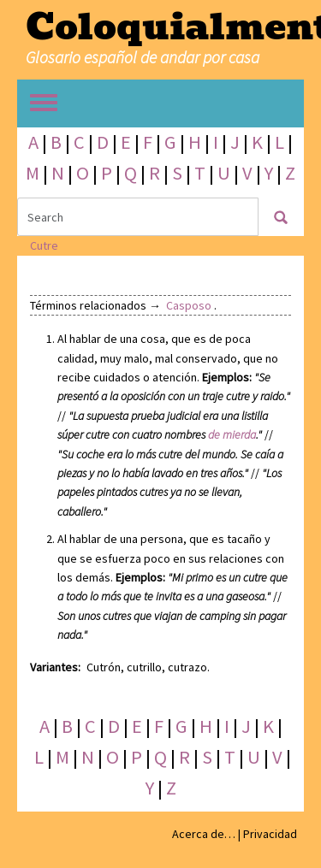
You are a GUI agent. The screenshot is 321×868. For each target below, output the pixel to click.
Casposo (189, 305)
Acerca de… (204, 834)
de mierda (232, 434)
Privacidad (270, 834)
